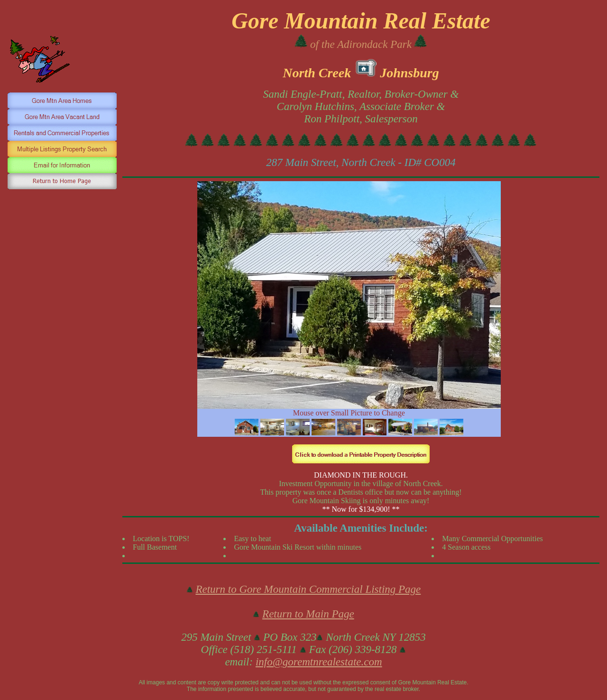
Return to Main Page (308, 614)
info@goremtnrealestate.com (319, 662)
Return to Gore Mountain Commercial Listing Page (308, 589)
